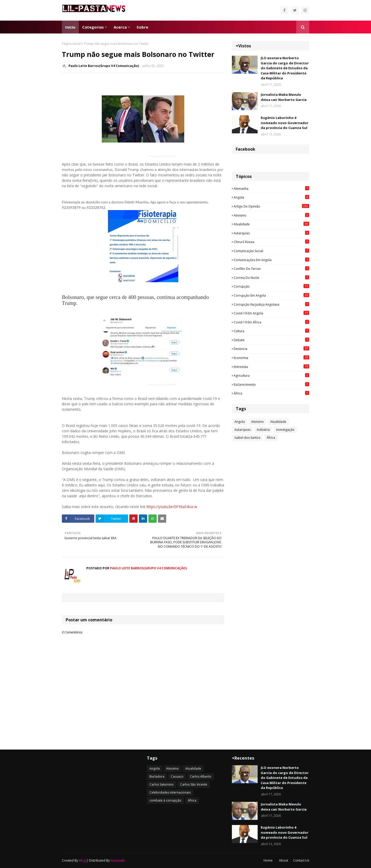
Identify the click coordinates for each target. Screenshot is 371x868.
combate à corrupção (165, 800)
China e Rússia (271, 242)
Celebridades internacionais (170, 792)
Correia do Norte (271, 278)
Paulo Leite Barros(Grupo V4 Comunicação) (104, 66)
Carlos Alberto (201, 776)
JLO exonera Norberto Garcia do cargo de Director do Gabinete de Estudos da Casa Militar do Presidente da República (285, 68)
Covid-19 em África (271, 322)
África (271, 393)
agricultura (271, 375)
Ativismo (271, 215)
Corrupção (271, 286)
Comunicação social (271, 251)
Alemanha (271, 188)
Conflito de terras (271, 269)
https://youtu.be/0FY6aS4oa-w (172, 507)
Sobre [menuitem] (142, 27)
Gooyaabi (118, 860)
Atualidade (271, 224)
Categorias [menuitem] (93, 27)
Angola (271, 197)
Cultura (271, 331)
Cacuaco (177, 776)
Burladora (157, 776)
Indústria (263, 430)
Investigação (285, 430)
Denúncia (271, 349)
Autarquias (271, 233)
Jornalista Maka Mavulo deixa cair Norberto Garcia (284, 97)
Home (268, 860)
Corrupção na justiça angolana (271, 304)
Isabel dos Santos (247, 438)
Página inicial (71, 44)
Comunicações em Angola (271, 260)
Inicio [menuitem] (70, 27)
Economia (271, 358)
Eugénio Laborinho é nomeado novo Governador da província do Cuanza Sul (285, 123)
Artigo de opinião (271, 206)
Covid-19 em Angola (271, 313)
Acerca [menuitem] (120, 27)
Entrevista (271, 367)
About (284, 860)
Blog (82, 860)
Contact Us (301, 860)
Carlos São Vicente (194, 784)
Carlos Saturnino (162, 784)
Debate (271, 340)
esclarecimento (271, 384)
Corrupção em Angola (271, 295)
